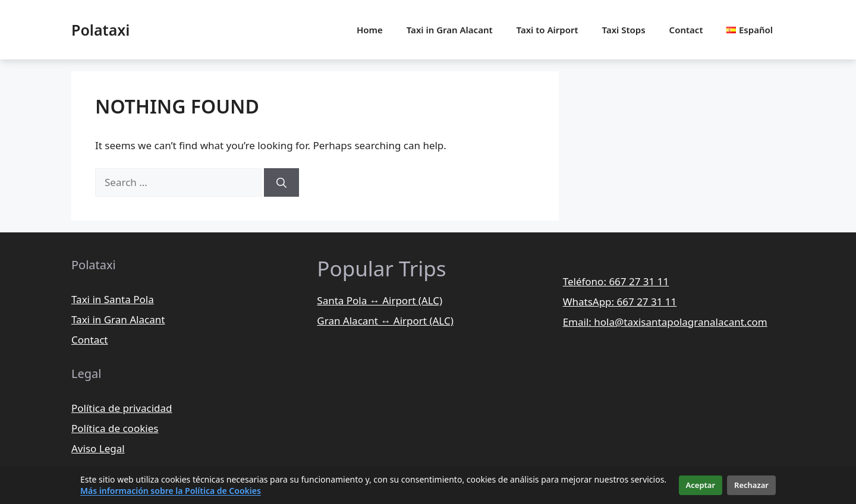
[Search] (281, 182)
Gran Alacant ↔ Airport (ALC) (385, 321)
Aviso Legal (98, 448)
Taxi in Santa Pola (113, 299)
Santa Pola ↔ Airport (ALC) (380, 300)
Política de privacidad (122, 408)
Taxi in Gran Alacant (450, 30)
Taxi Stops (624, 30)
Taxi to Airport (547, 30)
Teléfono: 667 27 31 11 (616, 281)
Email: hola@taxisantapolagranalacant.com (665, 322)
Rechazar (751, 485)
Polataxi (100, 30)
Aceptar (701, 485)
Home (370, 30)
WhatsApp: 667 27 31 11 (620, 302)
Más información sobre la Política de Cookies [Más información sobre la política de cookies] (171, 491)
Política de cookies (115, 428)
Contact (686, 30)
